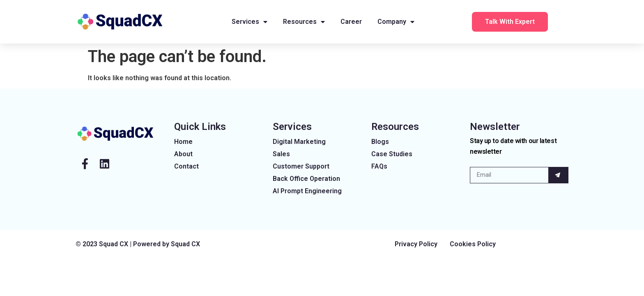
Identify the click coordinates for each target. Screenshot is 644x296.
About (183, 154)
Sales (281, 154)
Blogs (380, 142)
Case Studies (392, 154)
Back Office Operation (306, 179)
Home (183, 142)
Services (250, 22)
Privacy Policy (416, 244)
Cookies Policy (473, 244)
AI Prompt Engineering (307, 191)
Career (351, 22)
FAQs (379, 166)
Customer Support (301, 166)
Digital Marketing (299, 142)
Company (396, 22)
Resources (304, 22)
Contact (186, 166)
